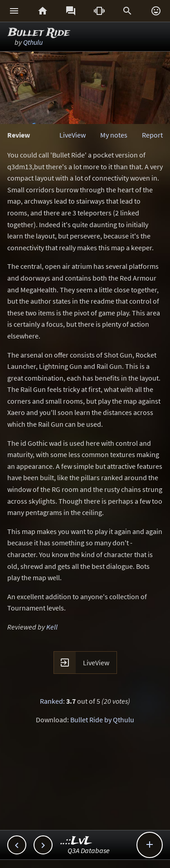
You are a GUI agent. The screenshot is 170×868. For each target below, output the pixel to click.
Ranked (51, 701)
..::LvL (76, 841)
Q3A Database (89, 850)
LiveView (73, 135)
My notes (114, 135)
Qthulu (33, 42)
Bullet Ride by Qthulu (102, 720)
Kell (52, 627)
